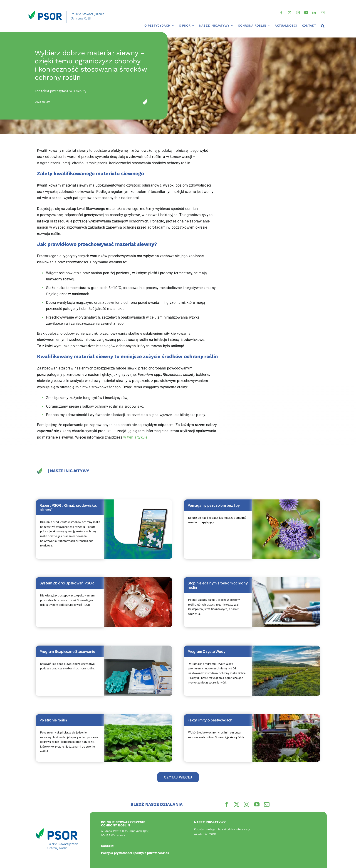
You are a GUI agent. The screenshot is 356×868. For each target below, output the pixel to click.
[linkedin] (314, 12)
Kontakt (107, 846)
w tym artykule (135, 437)
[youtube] (306, 12)
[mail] (323, 12)
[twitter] (290, 12)
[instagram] (298, 12)
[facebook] (281, 12)
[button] (323, 26)
